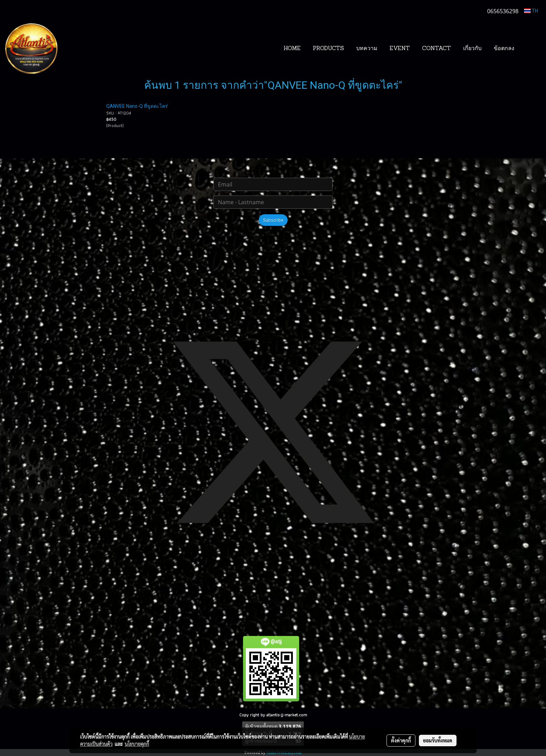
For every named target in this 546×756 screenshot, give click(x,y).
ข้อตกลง (504, 49)
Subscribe (273, 220)
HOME (292, 49)
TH (531, 11)
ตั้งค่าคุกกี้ (401, 740)
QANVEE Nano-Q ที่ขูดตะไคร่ (137, 106)
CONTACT (436, 49)
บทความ (367, 49)
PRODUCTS (328, 49)
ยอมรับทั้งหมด (438, 740)
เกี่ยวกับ (472, 49)
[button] (531, 49)
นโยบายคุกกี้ (137, 744)
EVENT (400, 49)
